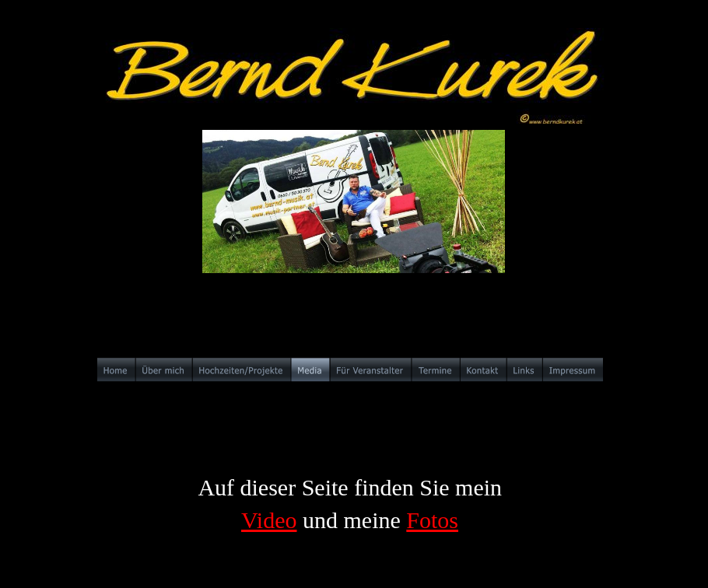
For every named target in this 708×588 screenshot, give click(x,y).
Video (269, 520)
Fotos (432, 520)
